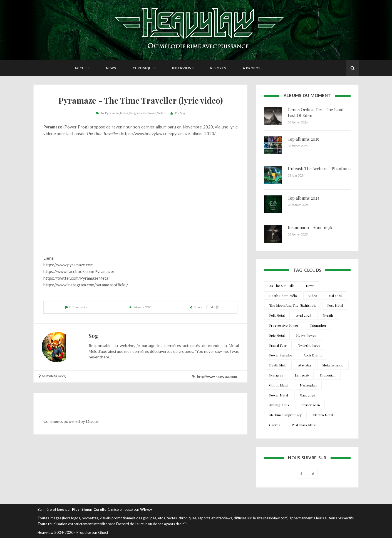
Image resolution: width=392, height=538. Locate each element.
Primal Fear (278, 345)
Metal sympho (333, 365)
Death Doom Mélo (283, 296)
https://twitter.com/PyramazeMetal (76, 278)
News (111, 68)
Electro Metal (323, 415)
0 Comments (78, 307)
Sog (183, 113)
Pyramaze (112, 113)
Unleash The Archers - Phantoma (319, 168)
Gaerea (275, 425)
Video (161, 113)
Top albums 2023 (303, 198)
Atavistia (304, 365)
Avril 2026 (304, 315)
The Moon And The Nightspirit (292, 305)
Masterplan (308, 385)
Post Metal (335, 305)
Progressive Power (143, 113)
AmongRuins (279, 405)
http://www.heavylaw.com (217, 377)
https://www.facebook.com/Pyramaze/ (79, 271)
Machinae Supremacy (285, 415)
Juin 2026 (302, 375)
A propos (251, 68)
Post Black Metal (304, 425)
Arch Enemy (313, 355)
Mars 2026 (307, 395)
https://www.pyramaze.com (68, 265)
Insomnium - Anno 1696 (310, 227)
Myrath (328, 315)
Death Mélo (278, 365)
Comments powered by (71, 421)
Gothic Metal (279, 385)
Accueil (82, 68)
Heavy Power (306, 335)
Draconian (328, 375)
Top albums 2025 (303, 139)
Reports (218, 68)
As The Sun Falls (282, 286)
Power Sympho (281, 355)
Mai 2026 (335, 296)
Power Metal (279, 395)
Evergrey (276, 375)
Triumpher (318, 325)
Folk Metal (277, 315)
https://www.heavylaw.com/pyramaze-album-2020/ (168, 133)
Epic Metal (277, 335)
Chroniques (144, 68)
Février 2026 (310, 405)
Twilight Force (309, 345)
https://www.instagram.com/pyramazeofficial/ (86, 285)
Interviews (183, 68)
